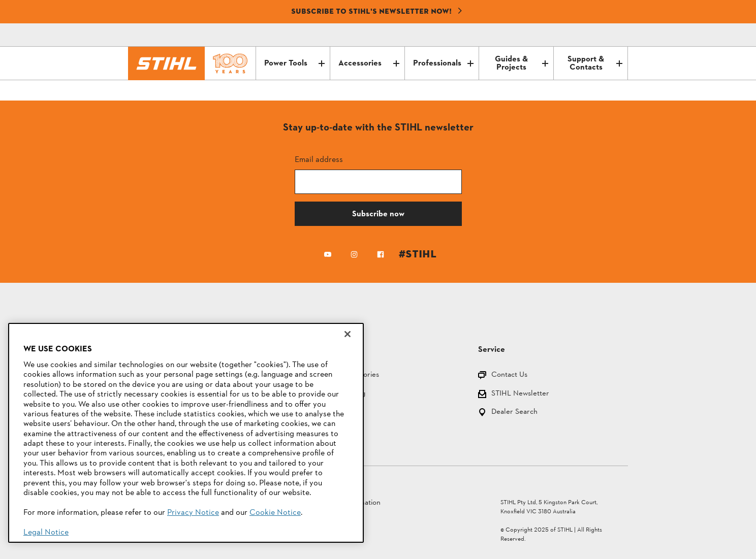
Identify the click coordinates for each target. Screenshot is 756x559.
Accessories (369, 63)
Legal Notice (46, 533)
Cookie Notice (275, 513)
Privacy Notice (193, 513)
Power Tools (294, 63)
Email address (319, 159)
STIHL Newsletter (520, 394)
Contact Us (509, 375)
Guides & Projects (521, 63)
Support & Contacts (595, 63)
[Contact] (577, 35)
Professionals (443, 63)
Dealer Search (514, 413)
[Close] (348, 334)
